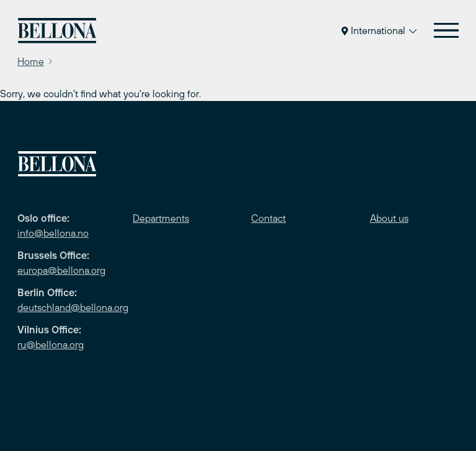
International (379, 30)
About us (389, 218)
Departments (161, 218)
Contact (268, 218)
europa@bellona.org (61, 270)
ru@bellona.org (51, 344)
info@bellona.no (53, 233)
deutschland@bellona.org (73, 307)
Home (31, 61)
